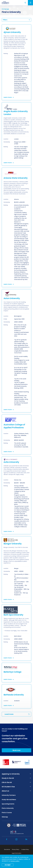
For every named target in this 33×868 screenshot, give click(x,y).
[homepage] (5, 3)
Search (25, 3)
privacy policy (15, 861)
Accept (8, 865)
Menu (30, 3)
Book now (17, 750)
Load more (9, 714)
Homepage (5, 9)
